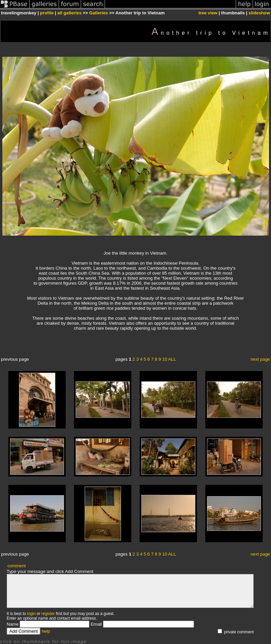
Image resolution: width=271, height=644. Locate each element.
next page (260, 359)
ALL (172, 359)
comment (16, 566)
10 (165, 359)
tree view (208, 13)
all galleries (69, 13)
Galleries (99, 13)
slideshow (259, 13)
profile (47, 13)
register (48, 614)
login (31, 614)
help (46, 631)
